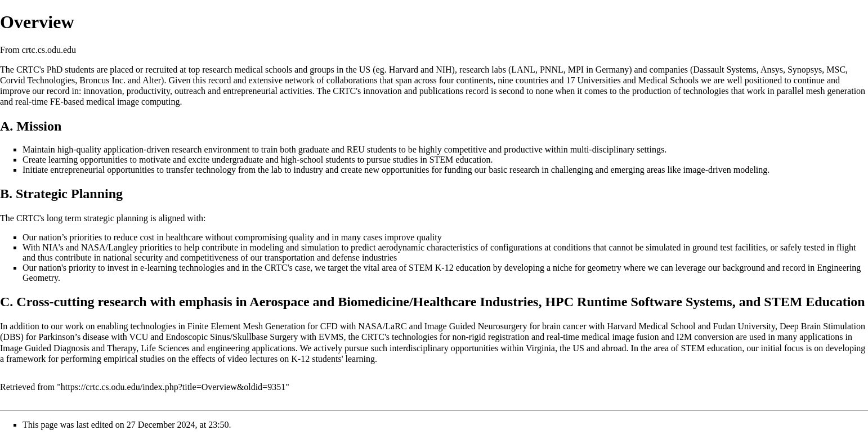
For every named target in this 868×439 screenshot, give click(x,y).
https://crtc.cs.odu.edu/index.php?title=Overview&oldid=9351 (173, 387)
